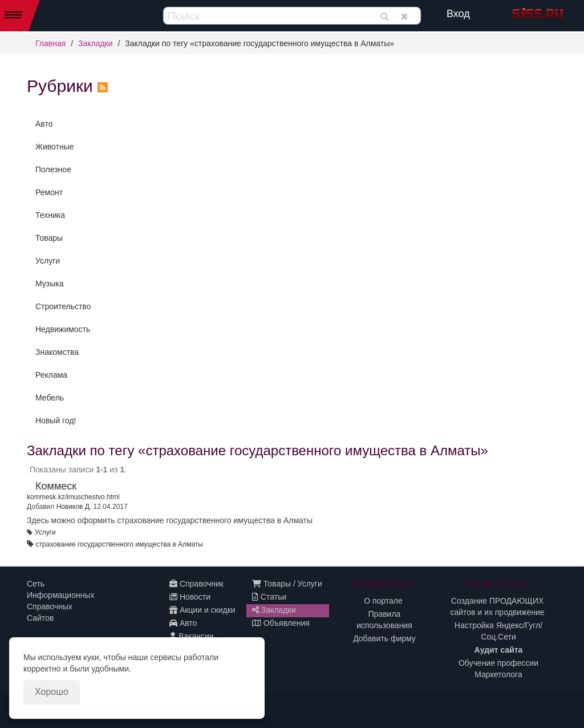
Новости (190, 597)
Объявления (281, 623)
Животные (55, 147)
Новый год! (56, 420)
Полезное (53, 169)
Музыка (50, 284)
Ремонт (49, 192)
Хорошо (52, 692)
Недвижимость (63, 329)
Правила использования (384, 620)
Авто (44, 124)
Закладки (96, 43)
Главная (50, 43)
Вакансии (192, 636)
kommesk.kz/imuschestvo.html (73, 497)
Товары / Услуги (287, 584)
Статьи (269, 597)
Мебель (50, 398)
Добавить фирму (384, 638)
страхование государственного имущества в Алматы (119, 544)
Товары (49, 238)
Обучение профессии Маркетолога (498, 669)
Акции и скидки (202, 610)
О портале (383, 601)
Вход (458, 14)
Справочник (196, 584)
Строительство (63, 306)
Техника (50, 215)
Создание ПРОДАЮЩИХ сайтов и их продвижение (497, 606)
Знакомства (57, 352)
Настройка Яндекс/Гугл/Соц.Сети (498, 631)
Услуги (48, 261)
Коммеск (56, 486)
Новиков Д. (74, 507)
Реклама (51, 375)
